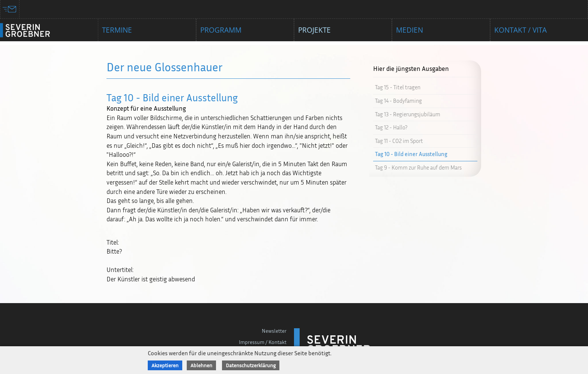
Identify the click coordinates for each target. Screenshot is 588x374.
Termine (117, 30)
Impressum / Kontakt (263, 342)
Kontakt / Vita (520, 30)
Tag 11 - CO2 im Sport (399, 141)
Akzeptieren (165, 365)
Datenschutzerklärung (251, 365)
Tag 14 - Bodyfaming (398, 101)
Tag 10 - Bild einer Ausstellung (411, 154)
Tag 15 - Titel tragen (398, 87)
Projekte (314, 30)
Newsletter (274, 331)
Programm (221, 30)
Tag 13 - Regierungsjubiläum (408, 114)
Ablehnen (201, 365)
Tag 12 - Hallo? (391, 127)
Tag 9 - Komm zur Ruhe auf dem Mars (418, 167)
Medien (409, 30)
